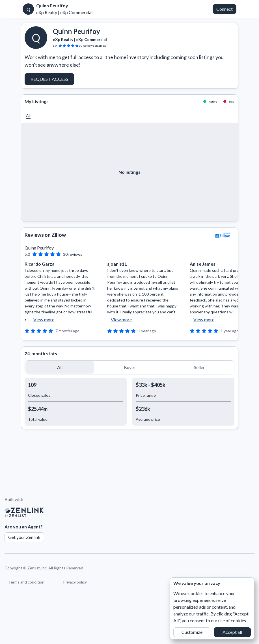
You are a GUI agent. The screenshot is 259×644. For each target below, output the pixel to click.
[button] (28, 115)
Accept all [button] (232, 632)
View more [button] (44, 319)
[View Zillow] (223, 235)
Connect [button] (225, 9)
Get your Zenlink (24, 537)
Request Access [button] (49, 79)
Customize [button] (192, 632)
